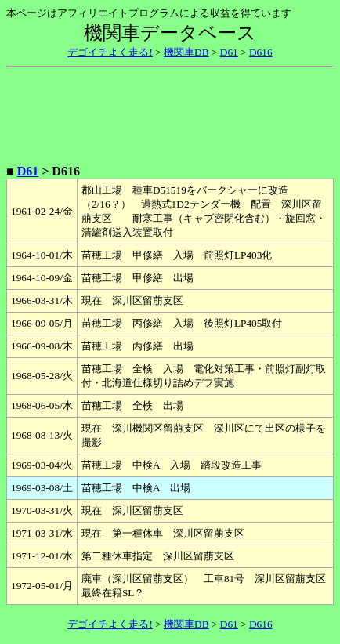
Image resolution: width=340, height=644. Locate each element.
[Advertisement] (170, 113)
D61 (229, 52)
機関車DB (186, 52)
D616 (261, 52)
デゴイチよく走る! (110, 52)
